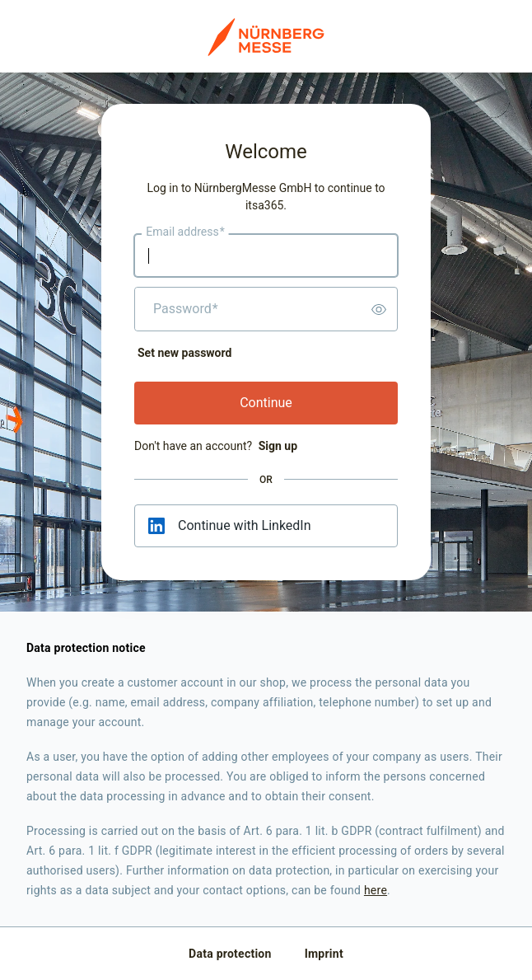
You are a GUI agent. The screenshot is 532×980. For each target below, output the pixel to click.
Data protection (230, 954)
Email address (185, 232)
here (376, 890)
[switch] (379, 309)
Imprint (324, 954)
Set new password (184, 353)
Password (186, 309)
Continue (266, 403)
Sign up (278, 446)
